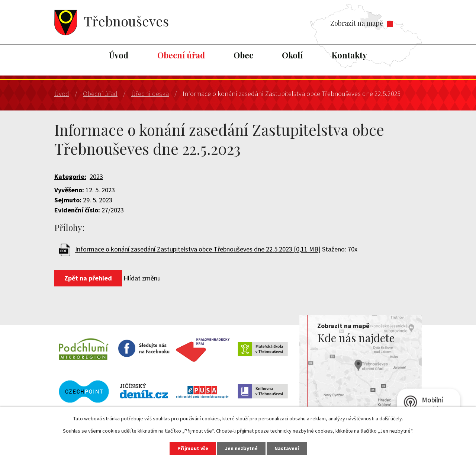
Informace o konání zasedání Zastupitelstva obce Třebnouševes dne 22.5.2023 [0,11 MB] (198, 249)
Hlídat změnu (142, 278)
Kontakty (349, 55)
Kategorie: (70, 177)
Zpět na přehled (88, 278)
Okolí (292, 55)
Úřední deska (150, 94)
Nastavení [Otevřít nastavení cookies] (287, 448)
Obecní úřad (181, 55)
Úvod (119, 55)
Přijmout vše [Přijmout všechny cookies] (193, 448)
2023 (96, 177)
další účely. (391, 418)
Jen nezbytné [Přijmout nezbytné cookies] (241, 448)
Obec (243, 55)
